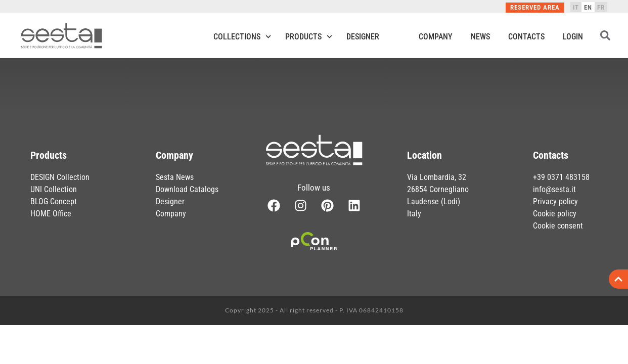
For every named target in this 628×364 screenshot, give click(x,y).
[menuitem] (576, 7)
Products (309, 37)
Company (436, 37)
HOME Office (51, 214)
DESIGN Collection (60, 177)
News (480, 37)
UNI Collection (54, 189)
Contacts (526, 37)
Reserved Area (535, 7)
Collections (242, 37)
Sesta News (175, 177)
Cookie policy (555, 214)
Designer (363, 37)
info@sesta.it (554, 189)
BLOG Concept (54, 201)
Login (573, 37)
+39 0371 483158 (561, 177)
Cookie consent (558, 226)
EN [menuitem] (588, 7)
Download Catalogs (187, 189)
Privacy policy (555, 201)
